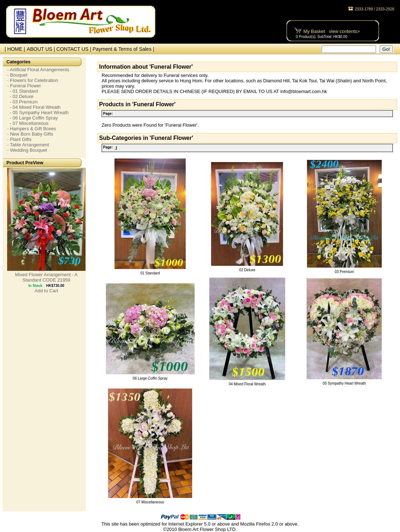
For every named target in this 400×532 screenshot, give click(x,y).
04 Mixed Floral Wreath (247, 384)
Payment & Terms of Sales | (123, 49)
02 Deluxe (247, 270)
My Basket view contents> (332, 31)
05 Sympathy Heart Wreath (344, 383)
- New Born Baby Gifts (30, 134)
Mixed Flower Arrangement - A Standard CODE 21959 (46, 277)
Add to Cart (47, 291)
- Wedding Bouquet (27, 150)
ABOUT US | (42, 49)
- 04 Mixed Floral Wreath (34, 107)
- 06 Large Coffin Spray (32, 118)
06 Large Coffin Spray (150, 378)
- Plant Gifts (19, 139)
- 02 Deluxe (20, 96)
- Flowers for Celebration (33, 80)
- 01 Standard (23, 91)
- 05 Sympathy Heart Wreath (38, 113)
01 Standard (150, 273)
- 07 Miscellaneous (28, 123)
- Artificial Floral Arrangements (38, 70)
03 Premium (344, 272)
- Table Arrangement (28, 145)
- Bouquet (17, 75)
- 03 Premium (22, 102)
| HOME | (13, 49)
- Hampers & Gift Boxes (32, 129)
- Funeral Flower (24, 86)
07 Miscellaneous (150, 502)
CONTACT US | (75, 49)
